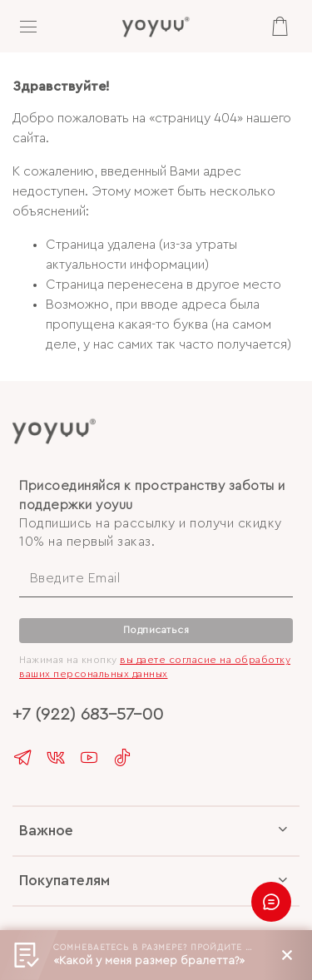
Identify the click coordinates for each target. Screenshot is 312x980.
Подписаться (156, 630)
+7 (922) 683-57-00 (88, 714)
